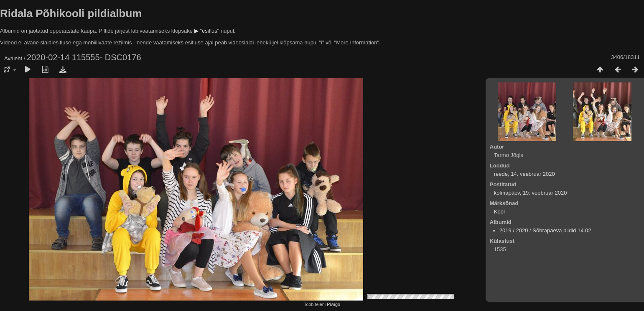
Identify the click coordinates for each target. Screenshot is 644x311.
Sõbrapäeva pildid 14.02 (562, 230)
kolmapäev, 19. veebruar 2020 (531, 193)
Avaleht (13, 58)
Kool (499, 212)
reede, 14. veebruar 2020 (524, 174)
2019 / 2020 (514, 230)
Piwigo (333, 304)
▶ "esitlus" (207, 31)
